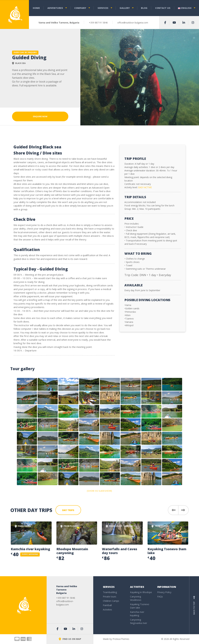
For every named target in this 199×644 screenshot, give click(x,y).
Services (103, 8)
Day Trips (68, 510)
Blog (144, 8)
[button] (173, 510)
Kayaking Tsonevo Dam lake (167, 551)
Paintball (107, 605)
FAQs (160, 597)
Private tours (110, 597)
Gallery (125, 8)
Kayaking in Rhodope (141, 592)
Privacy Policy (164, 592)
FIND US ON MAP (70, 639)
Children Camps (111, 601)
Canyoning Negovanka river (139, 621)
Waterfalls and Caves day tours (120, 551)
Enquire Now (40, 117)
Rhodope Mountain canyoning (72, 551)
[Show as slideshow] (99, 491)
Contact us (163, 8)
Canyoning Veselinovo (136, 598)
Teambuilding (110, 592)
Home (36, 8)
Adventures (55, 8)
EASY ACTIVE (145, 187)
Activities (107, 610)
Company (80, 8)
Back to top (194, 605)
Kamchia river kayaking (30, 549)
